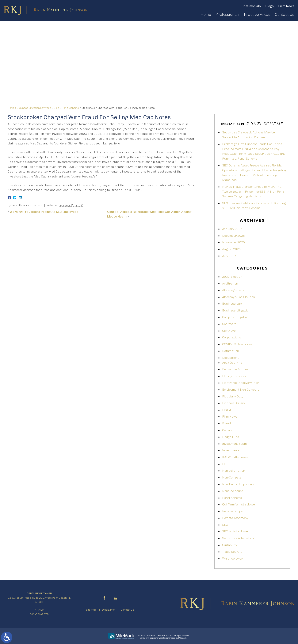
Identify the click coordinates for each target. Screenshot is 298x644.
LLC (225, 464)
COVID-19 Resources (237, 344)
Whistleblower (232, 558)
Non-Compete (232, 477)
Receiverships (232, 511)
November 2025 (234, 242)
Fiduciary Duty (233, 396)
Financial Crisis (233, 403)
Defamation (231, 351)
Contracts (229, 324)
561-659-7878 (39, 614)
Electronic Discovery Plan (241, 383)
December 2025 (234, 236)
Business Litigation (236, 310)
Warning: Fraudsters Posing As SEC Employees (44, 212)
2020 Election (232, 277)
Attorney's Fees (233, 290)
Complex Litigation (235, 317)
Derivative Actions (235, 369)
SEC (225, 525)
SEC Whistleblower (236, 531)
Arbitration (230, 283)
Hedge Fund (231, 437)
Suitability (230, 545)
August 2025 (231, 249)
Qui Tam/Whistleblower (239, 504)
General (228, 430)
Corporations (232, 337)
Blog (56, 108)
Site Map (91, 610)
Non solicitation (234, 471)
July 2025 (229, 256)
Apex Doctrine (232, 363)
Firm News (230, 417)
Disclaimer (109, 610)
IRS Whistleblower (235, 457)
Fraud (226, 423)
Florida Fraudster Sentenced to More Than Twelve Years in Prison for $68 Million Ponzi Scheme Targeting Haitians (253, 192)
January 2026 (232, 229)
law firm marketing (150, 638)
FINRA (227, 410)
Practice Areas (257, 14)
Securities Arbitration (238, 538)
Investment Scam (234, 444)
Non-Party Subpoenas (238, 484)
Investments (231, 450)
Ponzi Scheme (70, 108)
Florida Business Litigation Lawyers (29, 108)
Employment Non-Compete (241, 390)
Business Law (232, 304)
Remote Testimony (235, 518)
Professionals (227, 14)
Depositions (231, 358)
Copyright (229, 331)
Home (206, 14)
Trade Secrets (232, 552)
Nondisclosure (233, 491)
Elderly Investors (234, 376)
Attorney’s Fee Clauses (239, 297)
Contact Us (285, 14)
